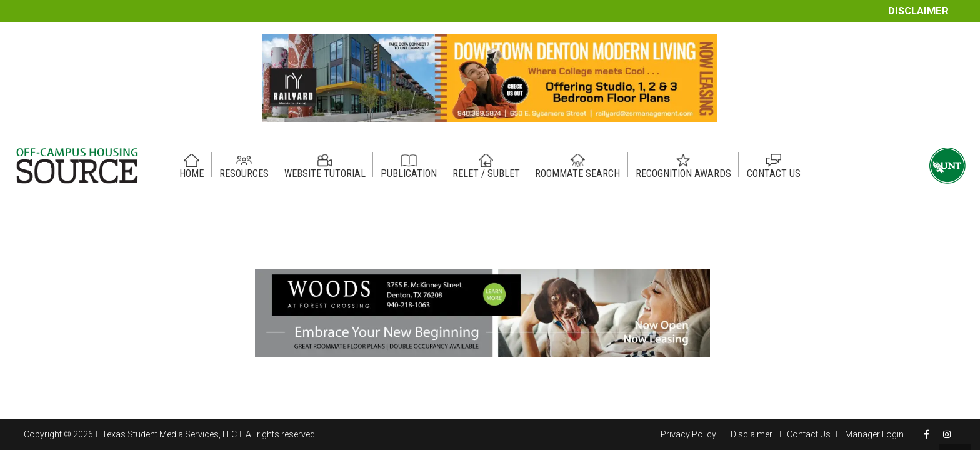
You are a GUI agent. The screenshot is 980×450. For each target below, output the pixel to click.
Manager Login (874, 434)
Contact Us (809, 434)
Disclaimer (918, 11)
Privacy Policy (688, 434)
